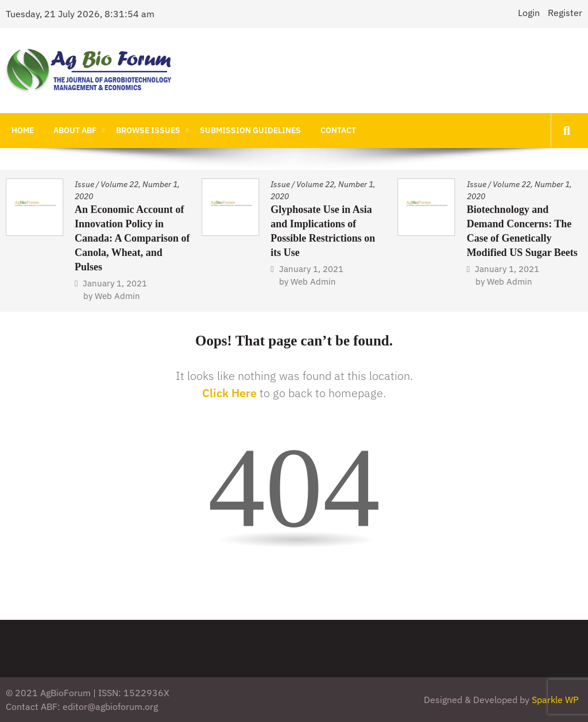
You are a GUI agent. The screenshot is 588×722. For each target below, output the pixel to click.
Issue (84, 184)
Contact (338, 130)
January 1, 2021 (115, 283)
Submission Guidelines (250, 130)
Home (23, 130)
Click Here (229, 393)
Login (529, 13)
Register (565, 13)
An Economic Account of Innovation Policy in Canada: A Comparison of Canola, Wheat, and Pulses (132, 238)
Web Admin (117, 296)
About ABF (75, 130)
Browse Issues (148, 130)
